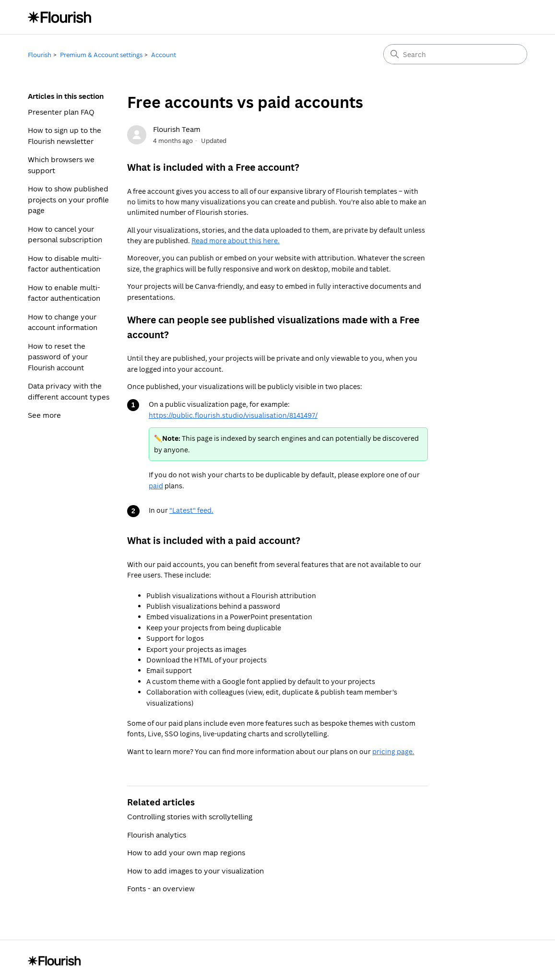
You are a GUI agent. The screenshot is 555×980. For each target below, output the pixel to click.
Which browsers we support (61, 165)
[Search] (455, 54)
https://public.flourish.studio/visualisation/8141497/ (233, 415)
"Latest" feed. (191, 510)
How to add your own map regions (186, 852)
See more (44, 415)
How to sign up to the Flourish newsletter (65, 136)
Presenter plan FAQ (61, 112)
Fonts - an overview (161, 888)
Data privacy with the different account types (69, 391)
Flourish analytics (157, 835)
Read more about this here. (236, 241)
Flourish (40, 55)
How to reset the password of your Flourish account (58, 357)
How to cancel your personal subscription (65, 234)
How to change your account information (63, 322)
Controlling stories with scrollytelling (190, 816)
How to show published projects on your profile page (68, 199)
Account (164, 55)
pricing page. (393, 751)
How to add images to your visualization (195, 871)
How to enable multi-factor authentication (64, 293)
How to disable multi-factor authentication (65, 264)
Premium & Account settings (101, 55)
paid (156, 486)
